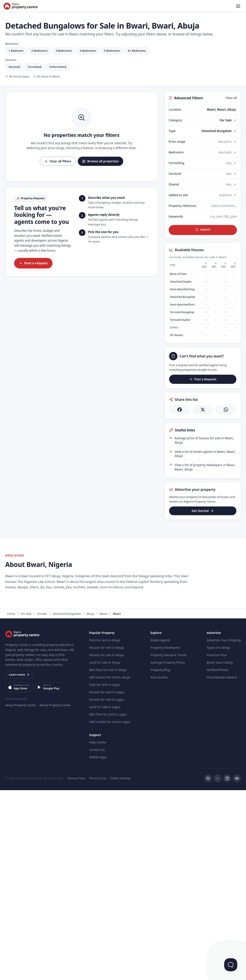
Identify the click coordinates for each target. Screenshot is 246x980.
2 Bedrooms (39, 51)
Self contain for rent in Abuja (110, 867)
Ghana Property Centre (55, 895)
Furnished (35, 67)
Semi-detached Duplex (184, 289)
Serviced (14, 67)
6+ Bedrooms (137, 51)
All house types (17, 76)
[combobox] (213, 110)
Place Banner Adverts (222, 867)
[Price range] (227, 142)
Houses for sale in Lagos (107, 889)
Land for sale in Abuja (105, 852)
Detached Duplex (181, 282)
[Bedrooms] (228, 152)
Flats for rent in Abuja (105, 830)
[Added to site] (228, 195)
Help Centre (98, 932)
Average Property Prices (168, 852)
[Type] (219, 131)
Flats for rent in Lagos (105, 874)
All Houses (177, 335)
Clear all (231, 98)
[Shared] (231, 184)
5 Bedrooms (112, 51)
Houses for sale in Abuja (106, 845)
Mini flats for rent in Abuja (108, 860)
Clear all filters (58, 161)
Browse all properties (100, 161)
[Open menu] (238, 6)
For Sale (26, 803)
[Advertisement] (203, 551)
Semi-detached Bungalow (186, 305)
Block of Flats (178, 274)
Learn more (19, 864)
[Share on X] (203, 410)
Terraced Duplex (180, 320)
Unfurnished (58, 67)
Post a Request (203, 379)
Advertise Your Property (224, 830)
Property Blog (160, 860)
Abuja (90, 803)
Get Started (203, 511)
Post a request (33, 263)
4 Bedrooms (88, 51)
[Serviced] (231, 174)
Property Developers (165, 837)
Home (11, 803)
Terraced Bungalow (182, 312)
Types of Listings (219, 837)
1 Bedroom (16, 51)
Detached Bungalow (183, 297)
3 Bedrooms (64, 51)
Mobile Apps (98, 947)
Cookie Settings (120, 968)
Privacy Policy (76, 968)
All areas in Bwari (47, 76)
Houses (42, 803)
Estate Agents (160, 830)
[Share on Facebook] (180, 410)
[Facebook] (208, 968)
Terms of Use (98, 968)
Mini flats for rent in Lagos (108, 904)
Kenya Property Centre (21, 895)
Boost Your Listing (220, 852)
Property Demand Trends (169, 845)
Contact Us (97, 940)
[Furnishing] (231, 163)
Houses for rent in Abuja (107, 837)
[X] (218, 968)
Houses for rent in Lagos (107, 882)
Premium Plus (217, 845)
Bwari (104, 803)
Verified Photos (218, 860)
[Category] (228, 120)
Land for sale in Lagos (105, 897)
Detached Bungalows (67, 803)
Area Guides (159, 867)
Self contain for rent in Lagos (110, 912)
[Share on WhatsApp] (226, 410)
